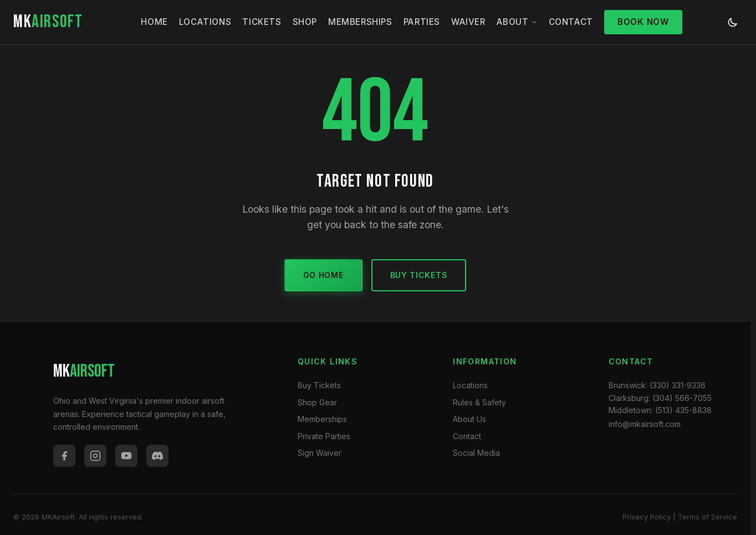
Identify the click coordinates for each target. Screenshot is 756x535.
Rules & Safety (479, 402)
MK (48, 22)
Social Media (476, 453)
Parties (422, 22)
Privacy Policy (647, 517)
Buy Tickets (419, 275)
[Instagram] (95, 456)
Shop (305, 22)
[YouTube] (126, 456)
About (517, 22)
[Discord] (157, 456)
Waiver (468, 22)
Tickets (262, 22)
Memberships (360, 22)
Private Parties (324, 436)
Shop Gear (317, 402)
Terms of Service (708, 517)
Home (154, 22)
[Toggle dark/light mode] (733, 22)
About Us (469, 419)
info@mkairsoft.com (645, 424)
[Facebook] (64, 456)
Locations (205, 22)
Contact (571, 22)
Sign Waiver (320, 453)
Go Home (323, 275)
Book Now (643, 22)
